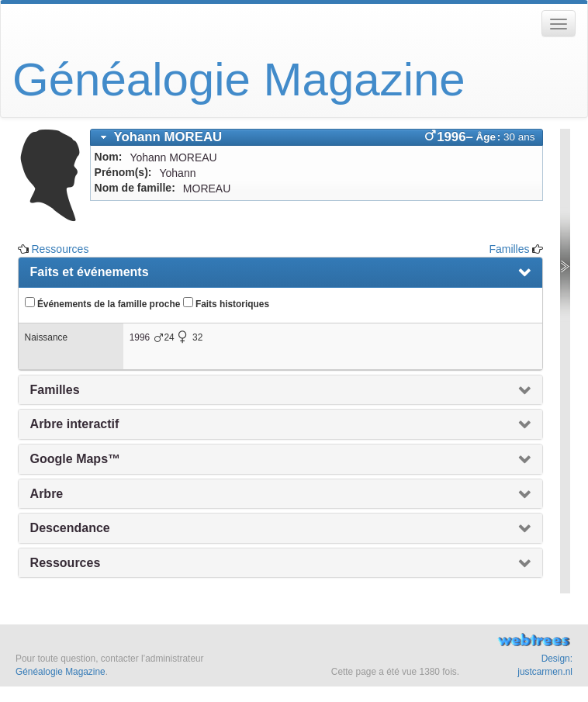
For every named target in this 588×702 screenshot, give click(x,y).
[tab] (317, 137)
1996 (140, 337)
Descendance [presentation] (70, 528)
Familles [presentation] (55, 390)
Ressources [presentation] (66, 563)
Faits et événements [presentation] (90, 272)
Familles (509, 249)
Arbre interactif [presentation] (75, 424)
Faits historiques (226, 303)
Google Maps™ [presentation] (75, 459)
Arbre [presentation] (47, 494)
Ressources (60, 249)
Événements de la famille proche (103, 303)
